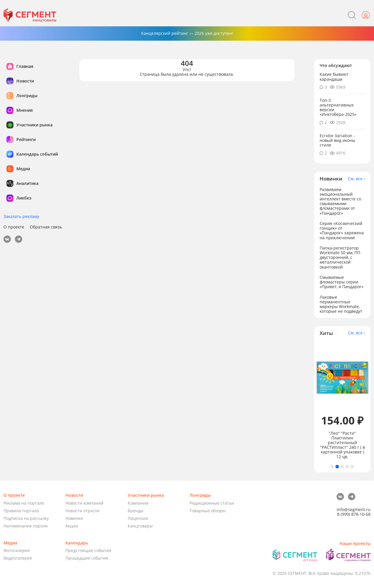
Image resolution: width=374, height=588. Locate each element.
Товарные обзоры (208, 511)
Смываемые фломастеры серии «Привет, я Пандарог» (342, 282)
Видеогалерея (18, 558)
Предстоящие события (88, 550)
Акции (72, 526)
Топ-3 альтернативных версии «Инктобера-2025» (338, 107)
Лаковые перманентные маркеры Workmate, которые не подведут (341, 304)
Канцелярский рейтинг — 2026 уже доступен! (187, 33)
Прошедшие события (87, 558)
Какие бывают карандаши (334, 76)
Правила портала (21, 511)
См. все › (356, 179)
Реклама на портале (24, 503)
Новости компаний (84, 503)
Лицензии (138, 518)
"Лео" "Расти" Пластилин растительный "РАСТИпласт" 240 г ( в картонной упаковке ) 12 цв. (342, 445)
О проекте (14, 227)
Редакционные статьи (212, 503)
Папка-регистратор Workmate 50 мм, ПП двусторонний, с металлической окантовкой (340, 257)
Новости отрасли (83, 511)
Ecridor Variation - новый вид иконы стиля (337, 140)
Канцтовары (140, 526)
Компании (138, 503)
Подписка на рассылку (26, 518)
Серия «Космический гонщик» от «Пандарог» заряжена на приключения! (342, 230)
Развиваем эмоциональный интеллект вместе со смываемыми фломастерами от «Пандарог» (340, 201)
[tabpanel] (342, 400)
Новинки (74, 518)
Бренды (136, 511)
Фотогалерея (17, 550)
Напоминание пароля (26, 526)
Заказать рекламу (21, 216)
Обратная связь (46, 227)
